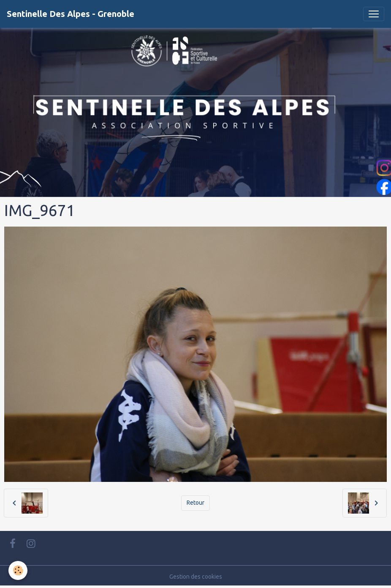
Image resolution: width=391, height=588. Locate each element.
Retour (195, 503)
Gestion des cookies (196, 577)
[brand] (71, 14)
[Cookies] (18, 570)
